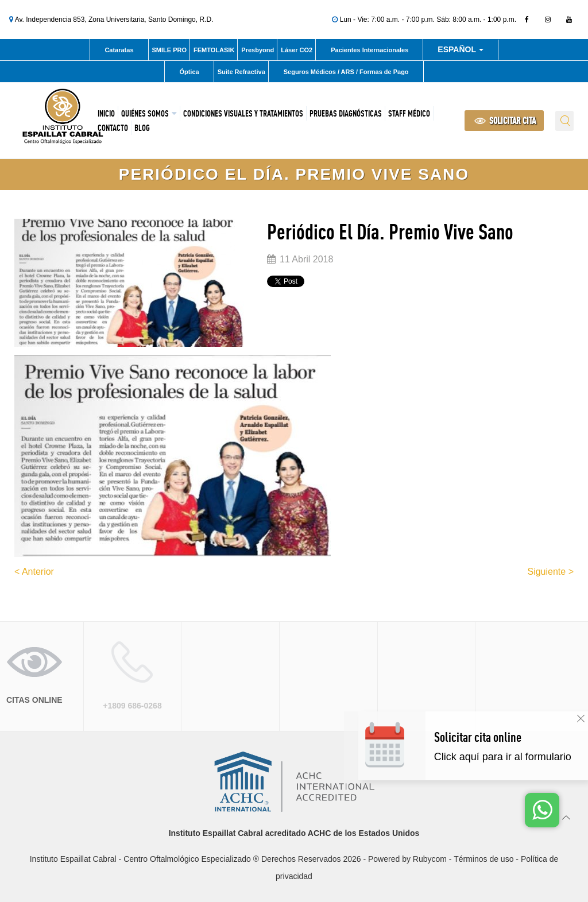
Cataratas (119, 50)
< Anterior (34, 572)
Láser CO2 (297, 50)
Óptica (189, 72)
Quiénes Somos (145, 113)
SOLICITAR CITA (505, 121)
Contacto (113, 128)
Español (460, 51)
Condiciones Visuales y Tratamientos (243, 113)
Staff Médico (409, 113)
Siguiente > (550, 572)
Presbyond (258, 50)
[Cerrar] (581, 719)
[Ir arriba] (566, 817)
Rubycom (430, 859)
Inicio (106, 113)
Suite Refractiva (241, 72)
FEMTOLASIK (214, 50)
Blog (142, 128)
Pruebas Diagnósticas (346, 113)
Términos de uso (483, 859)
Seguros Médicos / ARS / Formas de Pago (346, 72)
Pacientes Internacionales (370, 50)
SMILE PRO (170, 50)
